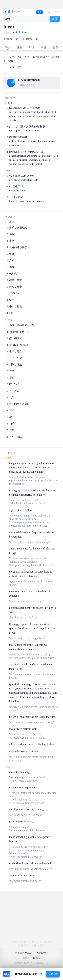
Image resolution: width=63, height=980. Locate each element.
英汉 (39, 12)
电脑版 (37, 958)
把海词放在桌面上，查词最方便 (32, 953)
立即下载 (53, 974)
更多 (56, 12)
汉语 (48, 12)
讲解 (44, 47)
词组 (32, 47)
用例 (20, 47)
